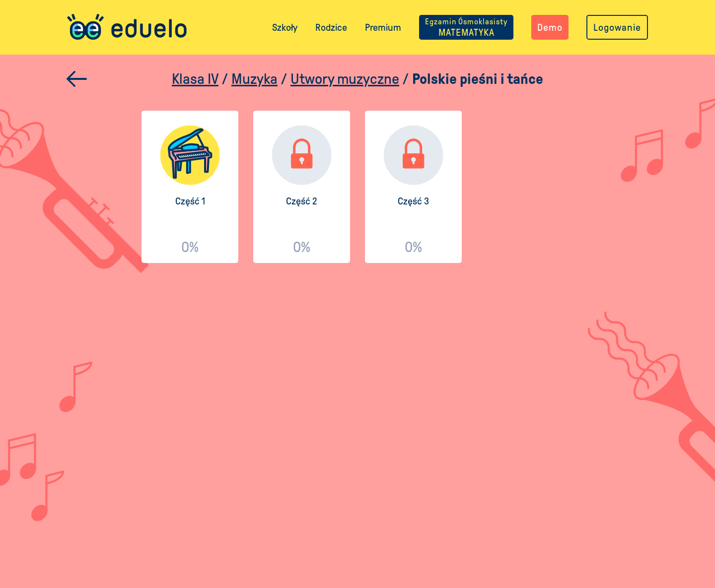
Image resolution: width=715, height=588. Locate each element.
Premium (383, 27)
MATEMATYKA (466, 27)
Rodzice (331, 27)
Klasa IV (195, 79)
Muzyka (254, 79)
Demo (550, 27)
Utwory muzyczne (345, 79)
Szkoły (285, 27)
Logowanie (617, 27)
